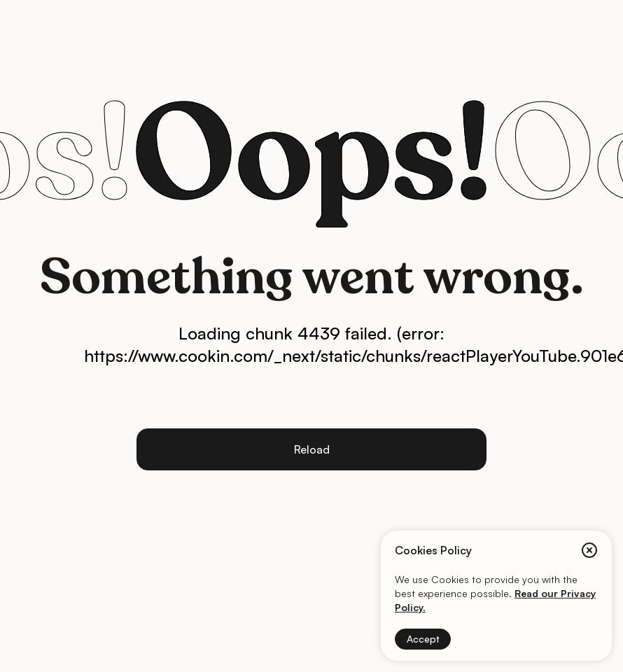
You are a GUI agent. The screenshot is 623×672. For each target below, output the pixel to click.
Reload (312, 449)
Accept (423, 639)
